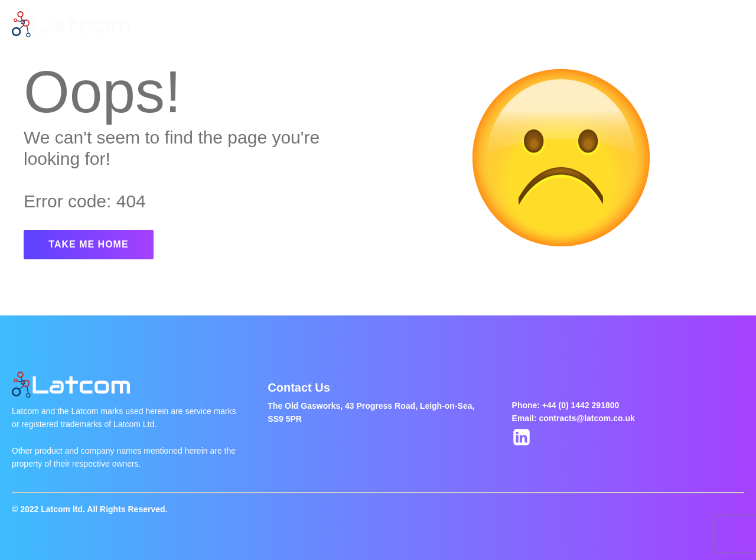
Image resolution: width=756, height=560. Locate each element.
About (261, 24)
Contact (487, 24)
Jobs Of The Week (408, 24)
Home (213, 24)
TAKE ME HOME (88, 244)
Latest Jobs (322, 24)
